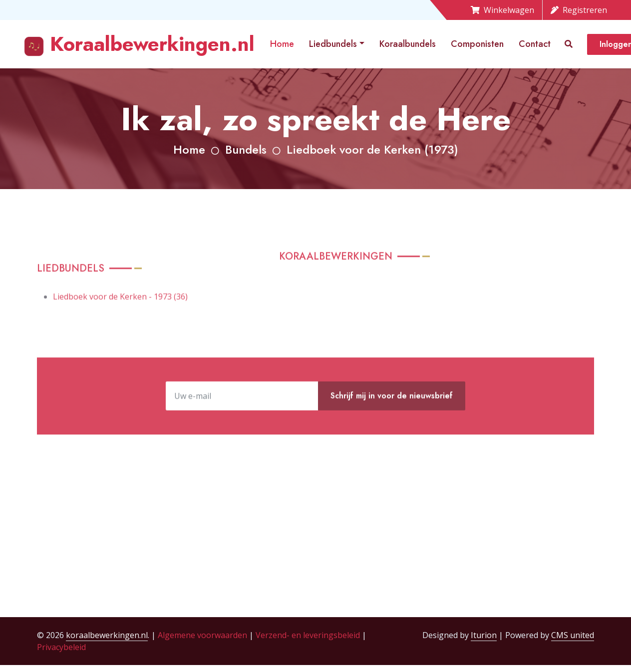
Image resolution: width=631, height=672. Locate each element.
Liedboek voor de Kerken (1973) (372, 149)
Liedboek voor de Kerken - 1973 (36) (120, 319)
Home (282, 44)
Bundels (246, 149)
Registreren (579, 10)
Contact (535, 44)
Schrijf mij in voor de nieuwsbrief (392, 417)
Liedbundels (333, 44)
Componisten (477, 44)
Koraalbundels (408, 44)
